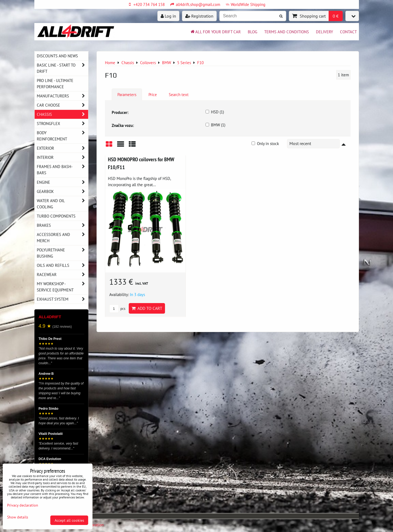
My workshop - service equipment (62, 287)
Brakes (62, 225)
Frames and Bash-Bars (62, 170)
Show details (18, 517)
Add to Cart (147, 308)
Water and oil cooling (62, 204)
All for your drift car (215, 32)
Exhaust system (62, 299)
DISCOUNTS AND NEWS (57, 56)
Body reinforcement (62, 136)
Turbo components (56, 216)
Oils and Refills (62, 265)
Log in (168, 16)
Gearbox (62, 191)
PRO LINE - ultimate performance (55, 83)
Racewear (62, 275)
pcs (117, 309)
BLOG (252, 32)
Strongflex (62, 124)
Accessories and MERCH (62, 238)
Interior (62, 157)
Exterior (62, 148)
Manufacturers (62, 96)
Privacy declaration (23, 505)
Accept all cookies (69, 520)
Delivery (324, 32)
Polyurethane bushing (62, 253)
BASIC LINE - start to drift (62, 68)
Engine (62, 182)
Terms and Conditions (287, 32)
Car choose (62, 105)
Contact (348, 32)
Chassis (62, 114)
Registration (199, 16)
